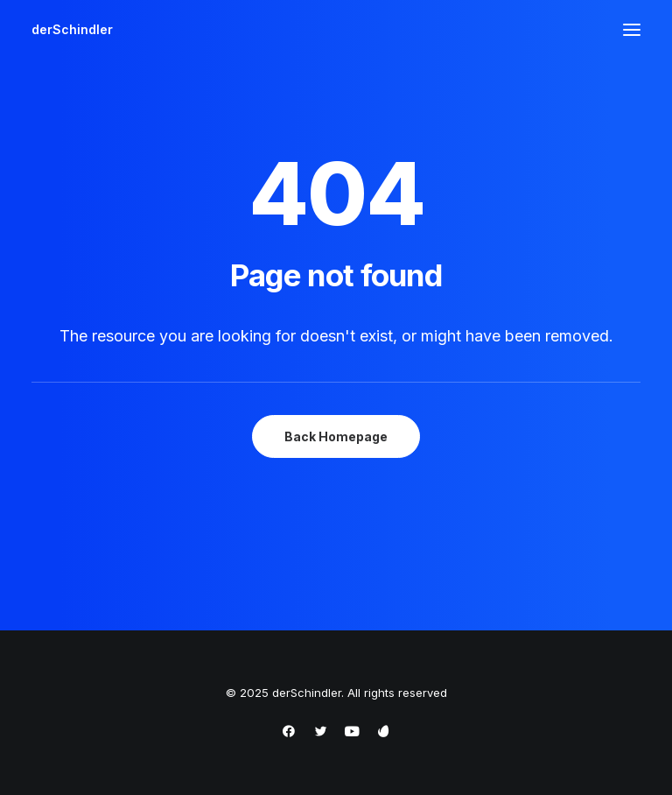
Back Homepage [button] (336, 436)
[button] (632, 30)
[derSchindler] (72, 30)
